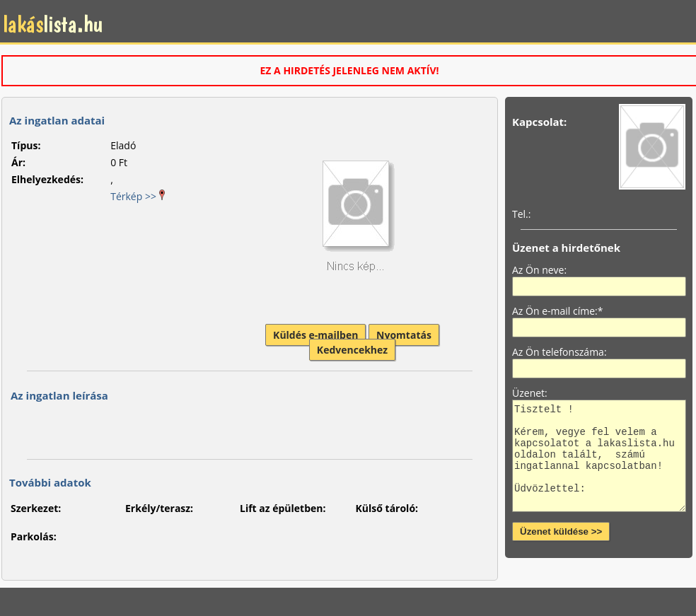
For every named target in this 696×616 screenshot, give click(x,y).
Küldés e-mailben (315, 335)
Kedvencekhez (352, 350)
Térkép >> (138, 196)
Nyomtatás (404, 335)
